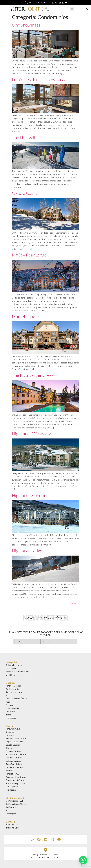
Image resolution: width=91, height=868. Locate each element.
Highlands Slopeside (30, 495)
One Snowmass (26, 25)
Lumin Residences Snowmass (38, 79)
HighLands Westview (31, 434)
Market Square (26, 317)
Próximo (74, 603)
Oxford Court (24, 193)
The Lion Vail (24, 137)
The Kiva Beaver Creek (33, 375)
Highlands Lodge (27, 551)
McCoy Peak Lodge (29, 255)
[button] (72, 9)
